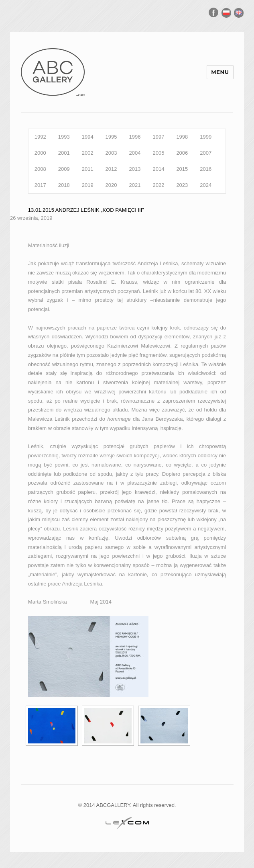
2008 (40, 169)
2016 (206, 169)
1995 (111, 137)
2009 (64, 169)
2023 (182, 185)
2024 (206, 185)
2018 (64, 185)
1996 (135, 137)
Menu (220, 72)
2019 (88, 185)
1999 (206, 137)
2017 (40, 185)
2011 (88, 169)
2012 (111, 169)
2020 (111, 185)
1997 (158, 137)
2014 (158, 169)
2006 (182, 153)
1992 (40, 137)
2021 (135, 185)
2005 (158, 153)
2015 (182, 169)
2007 (206, 153)
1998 (182, 137)
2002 (88, 153)
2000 (40, 153)
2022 (158, 185)
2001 (64, 153)
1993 (64, 137)
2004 (135, 153)
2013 (135, 169)
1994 (88, 137)
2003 (111, 153)
